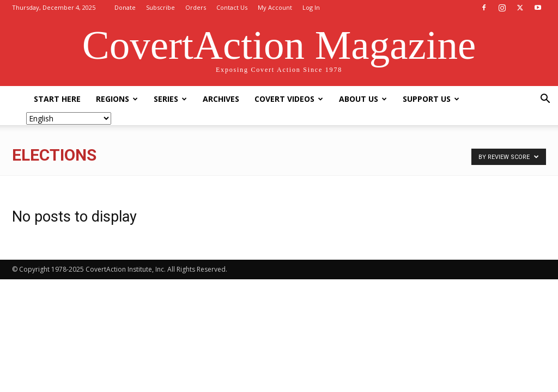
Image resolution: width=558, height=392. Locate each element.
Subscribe (160, 7)
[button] (545, 100)
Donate (125, 7)
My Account (275, 7)
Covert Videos (289, 99)
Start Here (57, 99)
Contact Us (232, 7)
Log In (311, 7)
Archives (221, 99)
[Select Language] (69, 118)
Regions (117, 99)
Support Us (431, 99)
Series (170, 99)
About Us (363, 99)
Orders (196, 7)
